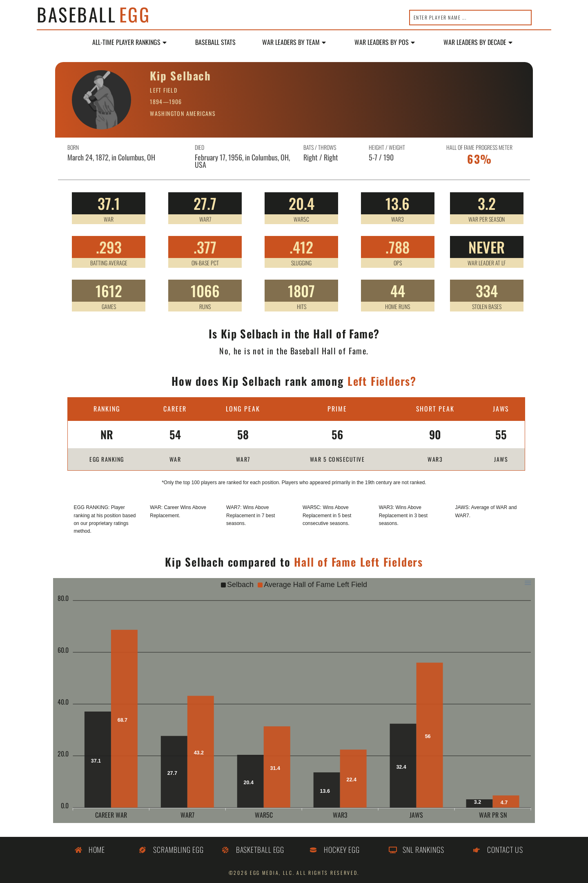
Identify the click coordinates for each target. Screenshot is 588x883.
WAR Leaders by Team (294, 42)
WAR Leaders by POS (385, 42)
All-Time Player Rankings (129, 42)
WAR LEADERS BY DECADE (478, 42)
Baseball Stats (215, 42)
